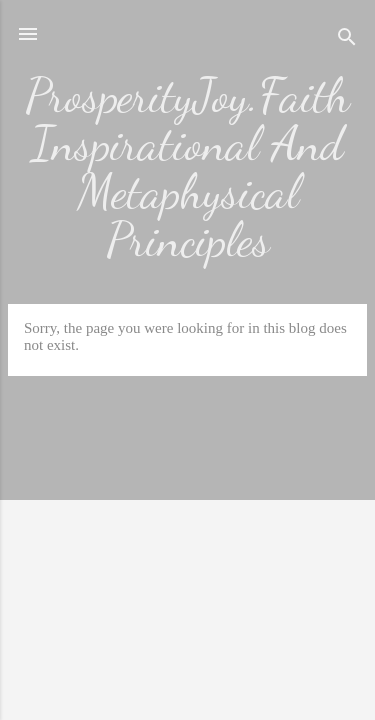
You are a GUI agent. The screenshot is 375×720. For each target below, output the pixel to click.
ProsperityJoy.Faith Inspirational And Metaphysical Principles (187, 167)
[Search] (347, 40)
